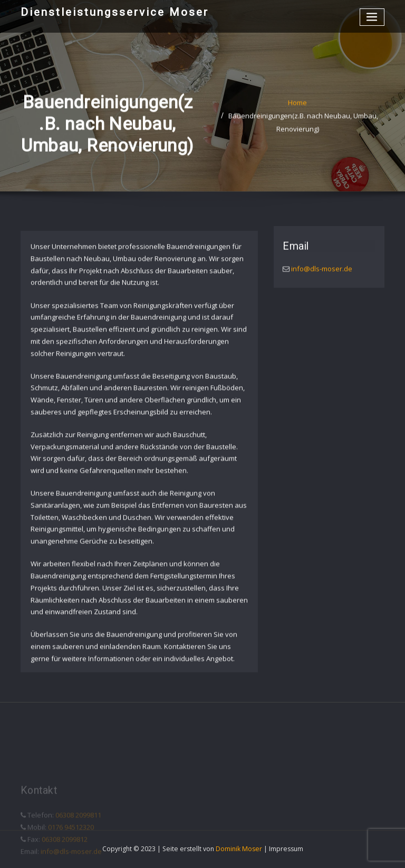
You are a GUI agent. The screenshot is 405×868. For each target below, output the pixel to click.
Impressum (286, 849)
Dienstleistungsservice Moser (115, 12)
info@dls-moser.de (321, 271)
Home (297, 106)
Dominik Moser (239, 849)
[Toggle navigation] (372, 17)
